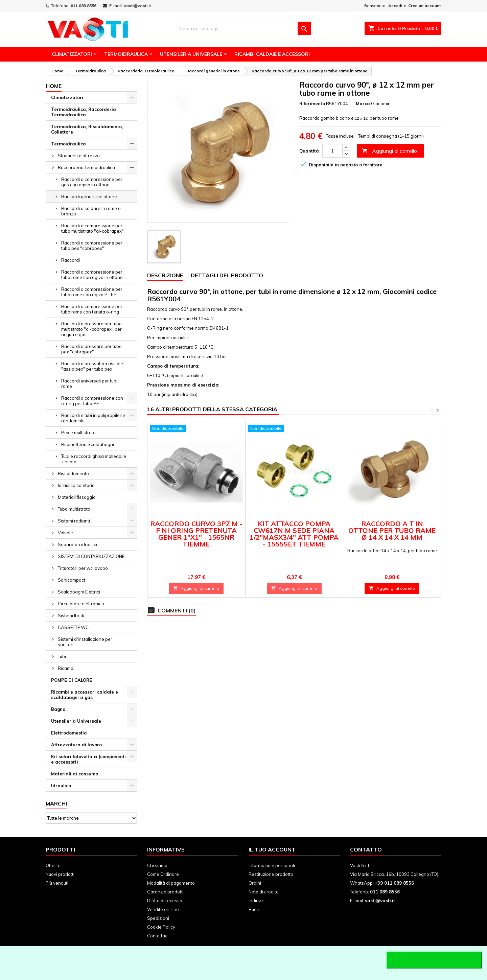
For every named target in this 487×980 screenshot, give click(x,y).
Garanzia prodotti (165, 892)
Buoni (254, 909)
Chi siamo (157, 865)
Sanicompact (72, 580)
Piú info (14, 971)
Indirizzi (257, 901)
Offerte (53, 865)
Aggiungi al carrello (389, 151)
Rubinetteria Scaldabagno (88, 444)
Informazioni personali (272, 865)
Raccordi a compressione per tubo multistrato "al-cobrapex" (92, 228)
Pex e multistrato (78, 433)
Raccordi (71, 260)
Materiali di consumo (75, 774)
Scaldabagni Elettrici (79, 592)
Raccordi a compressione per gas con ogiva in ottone (92, 182)
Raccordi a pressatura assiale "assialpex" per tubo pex (92, 366)
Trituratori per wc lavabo (83, 568)
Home (54, 86)
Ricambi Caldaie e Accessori (272, 54)
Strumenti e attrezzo (79, 156)
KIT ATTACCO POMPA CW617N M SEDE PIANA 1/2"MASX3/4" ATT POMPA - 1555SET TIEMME (294, 534)
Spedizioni (158, 918)
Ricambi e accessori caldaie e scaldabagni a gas (85, 695)
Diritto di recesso (165, 901)
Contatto (366, 849)
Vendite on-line (163, 909)
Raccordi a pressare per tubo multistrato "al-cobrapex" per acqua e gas (91, 329)
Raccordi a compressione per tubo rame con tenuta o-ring (92, 309)
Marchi (56, 803)
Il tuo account (272, 849)
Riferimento (312, 103)
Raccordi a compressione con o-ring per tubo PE (92, 401)
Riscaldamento (73, 473)
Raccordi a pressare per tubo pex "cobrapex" (91, 349)
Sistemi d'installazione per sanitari (85, 642)
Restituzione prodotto (271, 874)
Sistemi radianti (74, 521)
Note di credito (264, 892)
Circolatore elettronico (81, 604)
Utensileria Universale (191, 54)
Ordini (255, 883)
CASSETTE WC (73, 627)
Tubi (62, 656)
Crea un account (424, 6)
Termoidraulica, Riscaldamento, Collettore (87, 129)
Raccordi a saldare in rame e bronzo (91, 211)
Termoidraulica (126, 54)
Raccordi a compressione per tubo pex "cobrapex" (92, 246)
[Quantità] (332, 151)
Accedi (395, 6)
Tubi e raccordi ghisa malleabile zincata (94, 459)
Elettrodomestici (69, 733)
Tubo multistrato (74, 509)
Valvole (65, 533)
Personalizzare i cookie (52, 971)
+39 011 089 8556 (394, 883)
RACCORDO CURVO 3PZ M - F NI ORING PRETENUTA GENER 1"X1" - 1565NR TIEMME (196, 534)
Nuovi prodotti (60, 874)
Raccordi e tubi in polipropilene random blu (93, 418)
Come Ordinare (163, 874)
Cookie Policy (161, 927)
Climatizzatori (72, 54)
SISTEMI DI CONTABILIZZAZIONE (91, 556)
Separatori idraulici (77, 544)
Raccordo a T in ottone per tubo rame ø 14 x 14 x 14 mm (392, 530)
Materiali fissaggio (77, 497)
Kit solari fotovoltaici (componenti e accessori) (88, 759)
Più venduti (57, 883)
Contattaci (158, 936)
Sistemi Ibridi (71, 615)
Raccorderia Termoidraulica (86, 167)
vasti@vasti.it (137, 6)
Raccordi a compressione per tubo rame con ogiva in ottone (92, 275)
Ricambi (66, 668)
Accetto (434, 960)
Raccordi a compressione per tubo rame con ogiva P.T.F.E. (92, 292)
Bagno (58, 709)
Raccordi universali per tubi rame (89, 383)
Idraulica (61, 786)
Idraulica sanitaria (76, 485)
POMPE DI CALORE (72, 680)
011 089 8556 (84, 6)
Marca (363, 103)
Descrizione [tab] (165, 275)
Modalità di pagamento (171, 883)
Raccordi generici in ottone (89, 196)
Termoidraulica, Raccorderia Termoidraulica (84, 112)
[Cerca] (243, 28)
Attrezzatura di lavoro (76, 745)
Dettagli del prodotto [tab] (227, 275)
